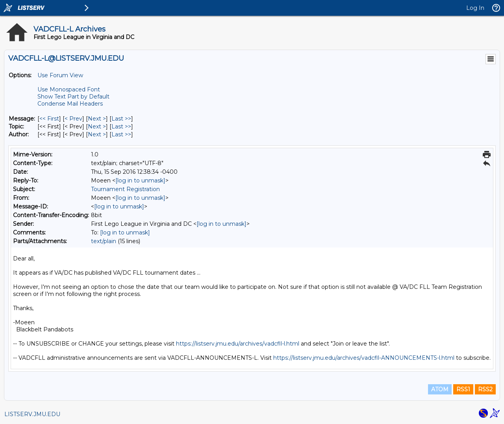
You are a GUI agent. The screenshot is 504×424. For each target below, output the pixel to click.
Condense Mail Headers (70, 104)
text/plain (104, 241)
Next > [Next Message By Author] (97, 134)
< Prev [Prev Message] (73, 119)
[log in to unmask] (140, 180)
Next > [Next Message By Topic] (97, 126)
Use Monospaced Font (69, 89)
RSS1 (463, 389)
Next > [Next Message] (97, 119)
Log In (475, 8)
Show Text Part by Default (73, 97)
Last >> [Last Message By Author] (121, 134)
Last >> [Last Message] (121, 119)
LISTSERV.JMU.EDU (32, 414)
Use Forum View (60, 75)
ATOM (440, 389)
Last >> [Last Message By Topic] (121, 126)
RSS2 (485, 389)
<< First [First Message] (49, 119)
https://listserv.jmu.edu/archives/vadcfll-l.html (238, 344)
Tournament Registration (125, 189)
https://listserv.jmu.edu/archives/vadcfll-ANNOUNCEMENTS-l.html (364, 358)
